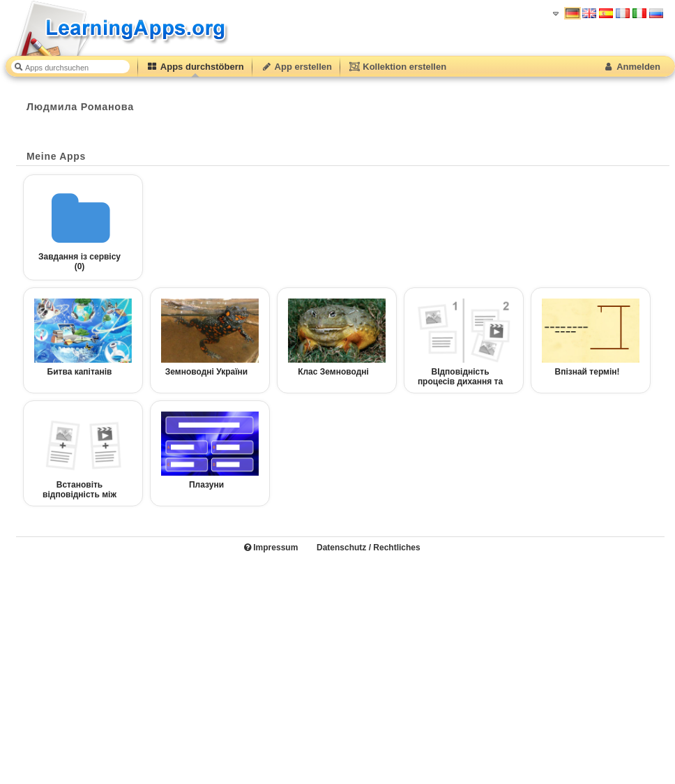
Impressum (271, 548)
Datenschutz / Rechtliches (369, 548)
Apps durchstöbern (195, 67)
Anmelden (631, 67)
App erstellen (296, 67)
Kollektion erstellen (397, 67)
